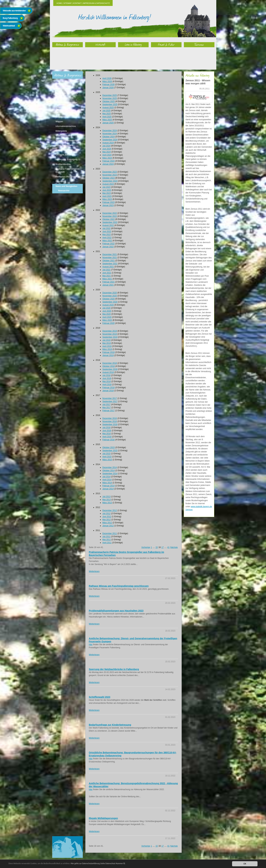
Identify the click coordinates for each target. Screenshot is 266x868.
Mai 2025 (107, 114)
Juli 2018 (107, 375)
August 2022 (108, 225)
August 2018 (108, 372)
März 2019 (107, 349)
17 (162, 547)
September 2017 (110, 401)
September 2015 (110, 451)
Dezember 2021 (110, 254)
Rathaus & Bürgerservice (68, 44)
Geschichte (61, 117)
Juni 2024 (107, 149)
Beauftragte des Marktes (67, 93)
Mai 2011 (107, 540)
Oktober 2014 (109, 470)
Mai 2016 (107, 434)
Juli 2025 (107, 111)
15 (157, 547)
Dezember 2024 (110, 131)
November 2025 (110, 98)
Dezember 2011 (110, 533)
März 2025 (107, 120)
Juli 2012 (107, 513)
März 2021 (107, 279)
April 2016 (107, 437)
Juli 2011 (107, 537)
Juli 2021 (107, 270)
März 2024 (107, 158)
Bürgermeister (62, 84)
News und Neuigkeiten (66, 186)
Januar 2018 (108, 391)
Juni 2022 (107, 231)
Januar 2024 (108, 164)
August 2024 (108, 143)
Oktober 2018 (109, 366)
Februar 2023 (109, 202)
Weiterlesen (94, 571)
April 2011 (107, 543)
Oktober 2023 (109, 178)
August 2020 (108, 305)
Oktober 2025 (109, 101)
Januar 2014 (108, 489)
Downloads (61, 181)
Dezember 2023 (110, 172)
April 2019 (107, 346)
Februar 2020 (109, 323)
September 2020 (110, 302)
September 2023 (110, 181)
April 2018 (107, 384)
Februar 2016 (109, 440)
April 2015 (107, 457)
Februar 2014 (109, 486)
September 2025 (110, 104)
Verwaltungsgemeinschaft (67, 141)
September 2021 (110, 264)
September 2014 (110, 474)
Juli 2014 (107, 477)
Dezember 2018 (110, 363)
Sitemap (67, 3)
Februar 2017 (109, 411)
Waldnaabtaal (9, 26)
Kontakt (77, 3)
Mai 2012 (107, 520)
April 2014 (107, 480)
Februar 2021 (109, 282)
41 (168, 547)
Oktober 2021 (109, 261)
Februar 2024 (109, 161)
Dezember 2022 (110, 213)
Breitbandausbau (63, 164)
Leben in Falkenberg (133, 44)
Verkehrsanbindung (64, 112)
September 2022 (110, 222)
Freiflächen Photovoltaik (66, 177)
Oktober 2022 (109, 219)
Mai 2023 (107, 193)
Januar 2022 (108, 247)
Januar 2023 (108, 205)
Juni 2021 (107, 273)
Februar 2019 (109, 352)
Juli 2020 (107, 308)
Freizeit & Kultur (166, 44)
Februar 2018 (109, 388)
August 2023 (108, 184)
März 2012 (107, 523)
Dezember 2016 (110, 418)
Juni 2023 (107, 190)
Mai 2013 (107, 500)
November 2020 (110, 296)
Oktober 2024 (109, 137)
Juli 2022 (107, 228)
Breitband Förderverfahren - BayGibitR (68, 170)
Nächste (174, 547)
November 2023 (110, 175)
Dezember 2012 (110, 510)
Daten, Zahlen (62, 107)
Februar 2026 (109, 84)
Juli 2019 (107, 340)
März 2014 (107, 483)
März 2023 (107, 199)
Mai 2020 (107, 314)
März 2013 (107, 503)
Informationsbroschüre (66, 126)
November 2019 (110, 334)
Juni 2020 (107, 311)
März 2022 (107, 241)
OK (245, 864)
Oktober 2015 (109, 447)
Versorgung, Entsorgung (67, 159)
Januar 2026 (108, 88)
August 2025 (108, 108)
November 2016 (110, 421)
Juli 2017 (107, 404)
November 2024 (110, 134)
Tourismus (199, 44)
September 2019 (110, 337)
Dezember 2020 (110, 293)
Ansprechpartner (63, 150)
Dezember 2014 (110, 467)
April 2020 (107, 317)
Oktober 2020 (109, 299)
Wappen (59, 122)
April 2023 (107, 196)
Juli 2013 (107, 497)
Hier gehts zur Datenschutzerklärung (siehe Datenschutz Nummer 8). (113, 864)
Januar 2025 (108, 123)
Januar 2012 (108, 526)
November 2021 (110, 258)
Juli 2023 (107, 187)
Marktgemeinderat (64, 136)
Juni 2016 (107, 431)
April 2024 (107, 155)
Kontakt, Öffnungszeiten (66, 103)
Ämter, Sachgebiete (65, 145)
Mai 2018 (107, 381)
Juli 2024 (107, 146)
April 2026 (107, 78)
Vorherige (146, 547)
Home (59, 3)
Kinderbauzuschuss (65, 98)
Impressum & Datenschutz (96, 3)
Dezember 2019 (110, 331)
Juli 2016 (107, 427)
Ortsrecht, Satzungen (65, 155)
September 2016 (110, 424)
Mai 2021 (107, 276)
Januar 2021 (108, 285)
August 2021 (108, 267)
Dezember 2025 (110, 95)
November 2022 (110, 216)
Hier (91, 645)
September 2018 (110, 369)
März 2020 (107, 320)
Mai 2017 (107, 408)
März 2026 (107, 81)
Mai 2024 (107, 152)
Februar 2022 (109, 244)
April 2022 (107, 238)
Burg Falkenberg (10, 18)
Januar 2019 (108, 355)
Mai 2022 (107, 234)
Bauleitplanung (62, 88)
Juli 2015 (107, 454)
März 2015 (107, 460)
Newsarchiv (64, 191)
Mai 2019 (107, 343)
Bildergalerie (61, 131)
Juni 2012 (107, 517)
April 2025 (107, 117)
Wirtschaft (100, 44)
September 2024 (110, 140)
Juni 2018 (107, 378)
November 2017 (110, 398)
